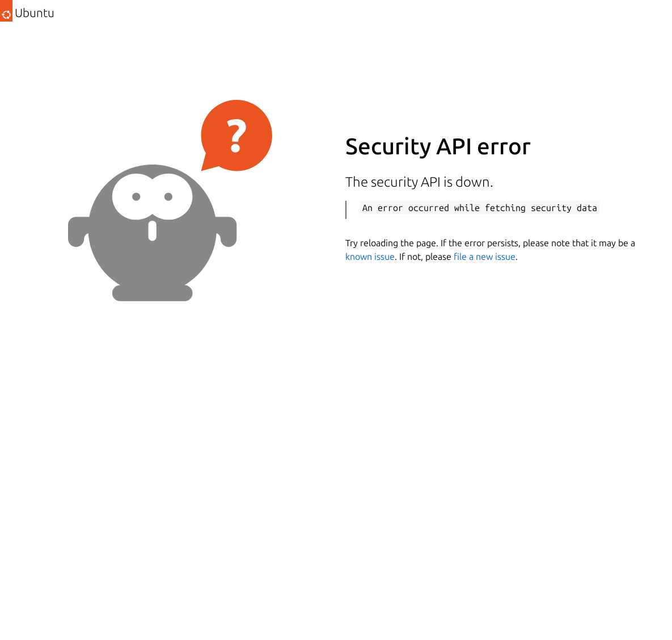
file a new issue (485, 256)
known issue (370, 256)
